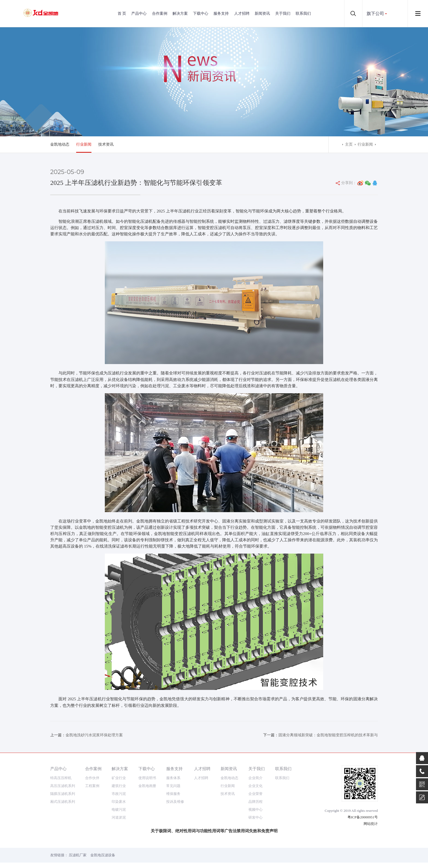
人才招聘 (242, 13)
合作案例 (160, 13)
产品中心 (139, 13)
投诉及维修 (175, 802)
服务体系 (173, 778)
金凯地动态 (60, 144)
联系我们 (303, 13)
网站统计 (371, 824)
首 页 (122, 13)
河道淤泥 (119, 817)
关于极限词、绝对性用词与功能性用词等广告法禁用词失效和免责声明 (214, 831)
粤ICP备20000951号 (363, 817)
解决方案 (180, 13)
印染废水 (119, 802)
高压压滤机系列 (63, 786)
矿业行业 (119, 778)
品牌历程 (255, 802)
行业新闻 (84, 144)
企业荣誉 (255, 794)
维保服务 (173, 794)
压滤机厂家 (78, 855)
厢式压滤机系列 (63, 802)
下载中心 (201, 13)
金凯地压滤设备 (103, 855)
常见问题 (173, 786)
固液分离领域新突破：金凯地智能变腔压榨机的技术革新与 (328, 735)
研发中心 (255, 817)
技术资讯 (106, 144)
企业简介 (255, 778)
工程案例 (92, 786)
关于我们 (283, 13)
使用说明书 (147, 778)
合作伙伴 (92, 778)
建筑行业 (119, 786)
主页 (349, 144)
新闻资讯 (262, 13)
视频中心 (255, 810)
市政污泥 (119, 794)
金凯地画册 (147, 786)
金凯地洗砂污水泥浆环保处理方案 (94, 735)
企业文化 (255, 786)
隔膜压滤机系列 (63, 794)
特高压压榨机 (61, 778)
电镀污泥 (119, 810)
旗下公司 (375, 13)
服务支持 (221, 13)
